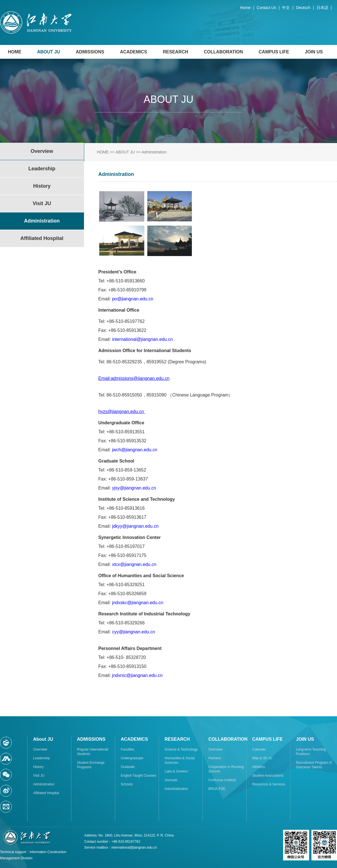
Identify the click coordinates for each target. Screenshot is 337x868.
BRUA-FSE (217, 789)
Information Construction (48, 852)
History (38, 767)
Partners (215, 758)
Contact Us (266, 8)
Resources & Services (269, 784)
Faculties (127, 749)
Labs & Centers (176, 771)
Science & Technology (181, 749)
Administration (154, 152)
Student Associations (268, 776)
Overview (40, 749)
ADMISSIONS (90, 52)
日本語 (322, 8)
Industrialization (176, 789)
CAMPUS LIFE (274, 52)
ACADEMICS (134, 52)
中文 (286, 8)
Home (245, 8)
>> (112, 152)
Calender (259, 749)
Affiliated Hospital (46, 793)
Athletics (259, 767)
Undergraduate (132, 758)
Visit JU (39, 776)
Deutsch (303, 8)
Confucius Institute (222, 780)
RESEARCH (176, 52)
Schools (127, 784)
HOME (15, 52)
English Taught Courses (139, 776)
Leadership (41, 758)
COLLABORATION (223, 52)
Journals (171, 780)
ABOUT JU (49, 52)
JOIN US (314, 52)
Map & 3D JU (262, 758)
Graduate (128, 767)
